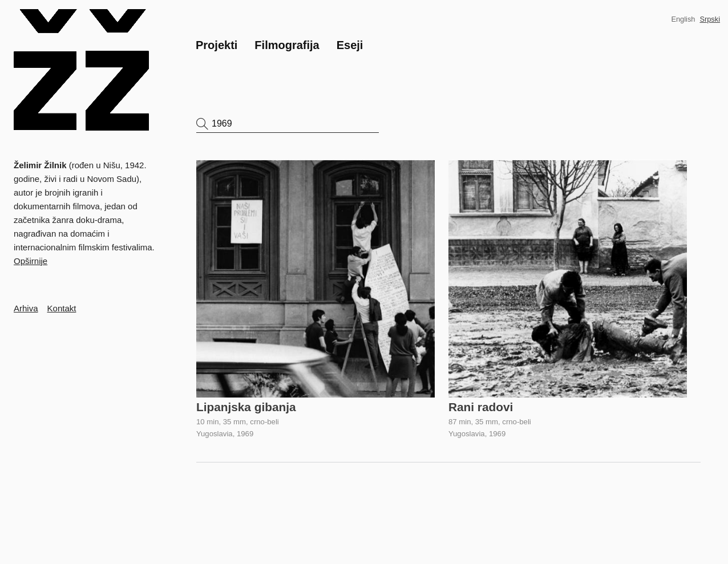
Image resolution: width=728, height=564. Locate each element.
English (683, 19)
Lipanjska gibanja (246, 407)
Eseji (350, 45)
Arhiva (26, 308)
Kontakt (62, 308)
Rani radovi (481, 407)
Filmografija (287, 45)
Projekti (217, 45)
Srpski (710, 19)
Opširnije (31, 261)
